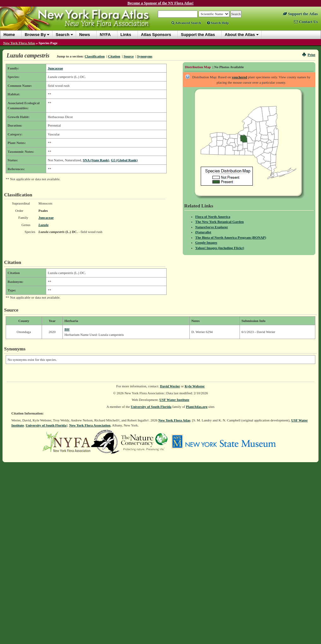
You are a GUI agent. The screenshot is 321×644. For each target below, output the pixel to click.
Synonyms (145, 56)
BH (67, 329)
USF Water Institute (174, 400)
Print (309, 55)
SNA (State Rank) (96, 160)
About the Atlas (240, 35)
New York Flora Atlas (19, 43)
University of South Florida (151, 407)
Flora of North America (213, 217)
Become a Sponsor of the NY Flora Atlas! (161, 3)
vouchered (239, 77)
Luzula (44, 225)
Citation (114, 56)
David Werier (170, 386)
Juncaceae (55, 68)
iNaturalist (203, 232)
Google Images (206, 242)
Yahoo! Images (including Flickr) (220, 248)
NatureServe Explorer (212, 227)
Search (62, 35)
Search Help (218, 23)
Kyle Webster (195, 386)
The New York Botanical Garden (220, 222)
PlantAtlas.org (197, 407)
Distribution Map (198, 67)
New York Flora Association (90, 425)
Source (128, 56)
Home (9, 35)
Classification (95, 56)
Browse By (35, 35)
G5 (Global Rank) (124, 160)
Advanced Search (186, 23)
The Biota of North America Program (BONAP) (231, 237)
